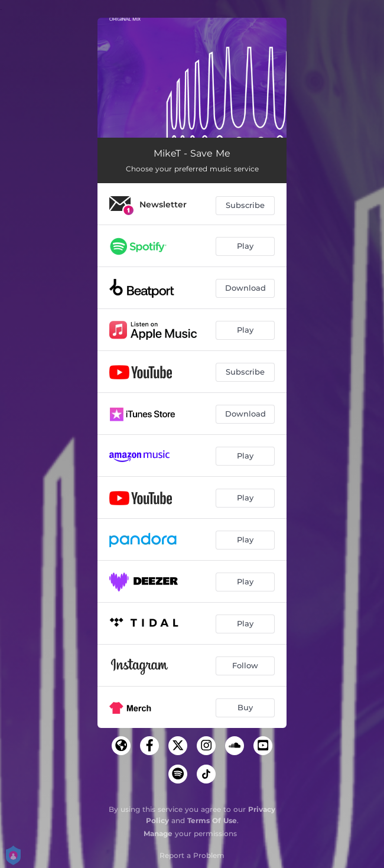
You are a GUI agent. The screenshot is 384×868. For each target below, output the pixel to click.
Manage (158, 833)
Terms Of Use (212, 820)
